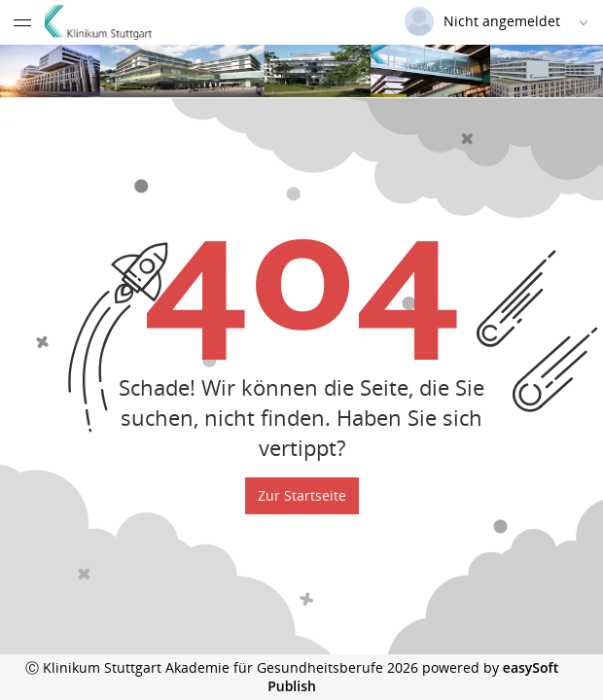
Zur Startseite (302, 495)
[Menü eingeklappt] (22, 22)
